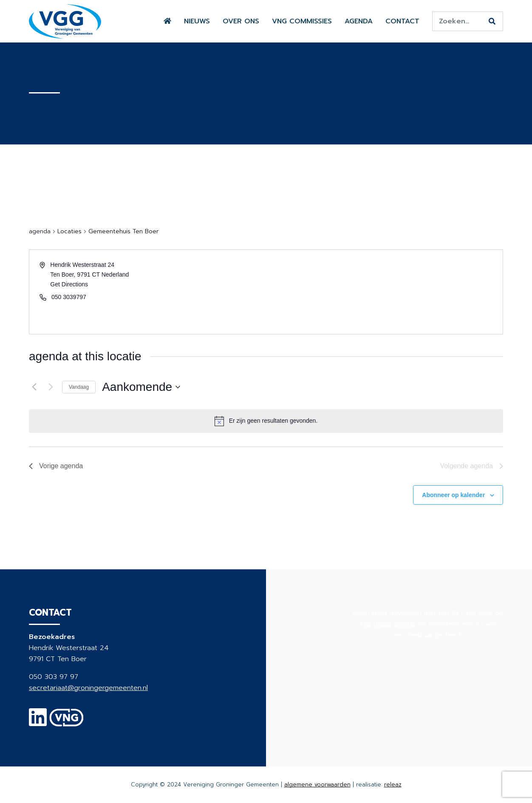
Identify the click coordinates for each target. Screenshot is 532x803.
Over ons (241, 21)
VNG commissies (302, 21)
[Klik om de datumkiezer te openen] (141, 387)
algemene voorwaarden (317, 785)
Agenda (359, 21)
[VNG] (66, 723)
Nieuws (197, 21)
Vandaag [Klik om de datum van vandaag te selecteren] (79, 387)
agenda (40, 232)
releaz (393, 785)
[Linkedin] (38, 723)
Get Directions (69, 284)
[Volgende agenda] (51, 387)
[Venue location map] (384, 292)
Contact (402, 21)
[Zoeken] (492, 22)
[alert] (273, 421)
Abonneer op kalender (453, 495)
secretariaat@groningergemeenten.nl (88, 688)
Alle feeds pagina (387, 624)
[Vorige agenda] (34, 387)
